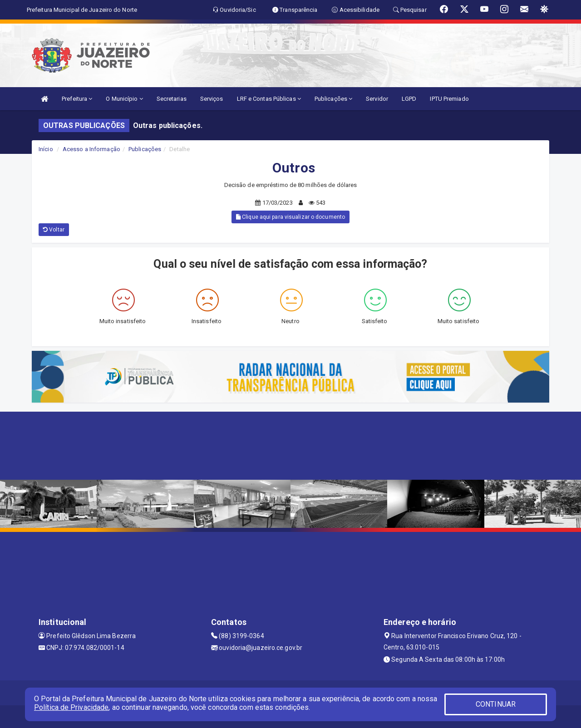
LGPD (409, 99)
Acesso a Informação (91, 149)
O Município (124, 99)
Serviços (212, 99)
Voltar (54, 230)
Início (46, 149)
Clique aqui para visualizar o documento (290, 217)
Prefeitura (77, 99)
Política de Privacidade (71, 707)
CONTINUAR (496, 704)
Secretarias (172, 99)
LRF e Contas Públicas (269, 99)
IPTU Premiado (449, 99)
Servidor (377, 99)
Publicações (333, 99)
